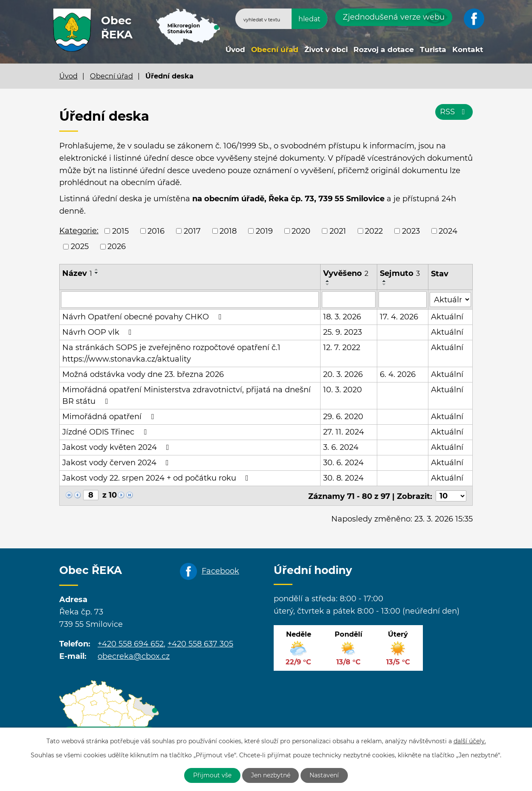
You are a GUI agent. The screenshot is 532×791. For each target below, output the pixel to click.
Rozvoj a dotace (384, 49)
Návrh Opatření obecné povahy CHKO (143, 316)
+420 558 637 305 (200, 643)
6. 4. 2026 (398, 374)
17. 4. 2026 (399, 316)
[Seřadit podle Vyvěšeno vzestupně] (328, 281)
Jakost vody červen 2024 (117, 462)
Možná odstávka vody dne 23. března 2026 (143, 374)
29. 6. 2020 (343, 416)
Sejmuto (400, 273)
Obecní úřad (275, 49)
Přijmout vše (212, 775)
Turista (433, 49)
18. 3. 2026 (342, 316)
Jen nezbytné (271, 775)
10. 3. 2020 (343, 389)
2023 (411, 231)
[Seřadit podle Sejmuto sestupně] (385, 284)
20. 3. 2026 (343, 374)
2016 (156, 231)
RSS (454, 112)
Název (77, 273)
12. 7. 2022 (342, 347)
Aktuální (448, 316)
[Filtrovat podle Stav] (451, 299)
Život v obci (326, 49)
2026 (117, 246)
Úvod (235, 49)
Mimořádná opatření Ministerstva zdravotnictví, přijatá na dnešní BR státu (186, 395)
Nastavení (325, 775)
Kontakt (468, 49)
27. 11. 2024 (344, 432)
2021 (338, 231)
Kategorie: (79, 231)
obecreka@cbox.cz (134, 655)
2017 (192, 231)
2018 (228, 231)
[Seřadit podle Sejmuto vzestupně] (385, 281)
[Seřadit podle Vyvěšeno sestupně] (328, 284)
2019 (264, 231)
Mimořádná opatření (110, 416)
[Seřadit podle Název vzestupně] (97, 269)
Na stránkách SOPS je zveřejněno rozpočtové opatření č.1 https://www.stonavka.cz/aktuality (171, 353)
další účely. (470, 741)
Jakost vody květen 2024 (117, 447)
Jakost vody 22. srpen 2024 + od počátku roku (157, 478)
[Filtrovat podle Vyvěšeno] (349, 299)
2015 (120, 231)
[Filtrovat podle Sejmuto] (403, 299)
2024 (448, 231)
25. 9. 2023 (343, 332)
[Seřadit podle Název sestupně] (97, 273)
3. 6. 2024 (341, 447)
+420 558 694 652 (131, 643)
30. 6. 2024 (343, 462)
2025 (80, 246)
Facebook (220, 570)
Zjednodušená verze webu (394, 17)
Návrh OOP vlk (99, 332)
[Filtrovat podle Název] (190, 299)
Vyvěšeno (346, 273)
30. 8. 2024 (343, 478)
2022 (374, 231)
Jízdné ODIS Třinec (106, 432)
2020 (301, 231)
